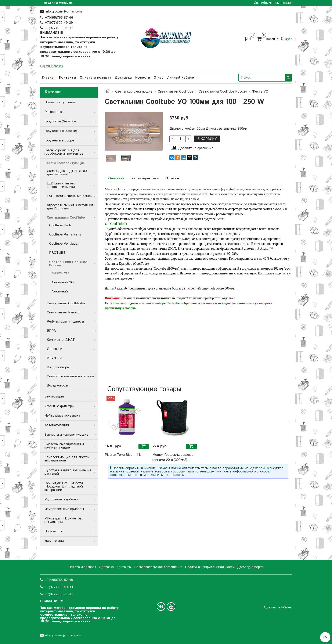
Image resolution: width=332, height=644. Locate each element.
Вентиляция (54, 397)
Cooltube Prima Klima (65, 235)
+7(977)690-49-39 (59, 23)
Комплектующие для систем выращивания (67, 459)
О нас (159, 78)
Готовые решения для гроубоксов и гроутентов (64, 152)
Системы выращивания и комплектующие (64, 446)
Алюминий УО (63, 282)
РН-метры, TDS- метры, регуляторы (64, 520)
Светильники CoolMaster (66, 303)
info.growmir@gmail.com (63, 12)
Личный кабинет (182, 78)
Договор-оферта (250, 567)
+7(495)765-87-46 (59, 18)
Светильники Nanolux (63, 312)
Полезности (54, 531)
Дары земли (54, 541)
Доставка (123, 78)
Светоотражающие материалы (71, 376)
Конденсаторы (58, 367)
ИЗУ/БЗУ (54, 358)
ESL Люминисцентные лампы (70, 196)
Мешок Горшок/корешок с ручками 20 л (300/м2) (173, 457)
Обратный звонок (52, 66)
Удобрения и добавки (62, 499)
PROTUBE (57, 253)
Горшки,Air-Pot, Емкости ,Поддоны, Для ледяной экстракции (64, 487)
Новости (143, 78)
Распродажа (54, 112)
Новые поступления (60, 102)
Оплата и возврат (95, 78)
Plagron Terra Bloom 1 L (123, 455)
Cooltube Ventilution (64, 244)
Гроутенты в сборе (59, 141)
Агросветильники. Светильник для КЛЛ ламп (71, 207)
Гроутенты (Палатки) (61, 131)
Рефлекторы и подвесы (65, 322)
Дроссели (55, 349)
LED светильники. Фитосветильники (61, 185)
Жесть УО (260, 92)
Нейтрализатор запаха (62, 416)
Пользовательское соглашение (158, 567)
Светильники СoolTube (176, 92)
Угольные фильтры (59, 406)
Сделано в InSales (278, 608)
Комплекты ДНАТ (61, 340)
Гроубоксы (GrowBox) (61, 121)
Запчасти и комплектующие (66, 435)
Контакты (68, 78)
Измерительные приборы (64, 509)
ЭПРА (51, 331)
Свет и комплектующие (134, 92)
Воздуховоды (57, 386)
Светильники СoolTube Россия (223, 92)
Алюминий (60, 292)
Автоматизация (57, 425)
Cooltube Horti (60, 225)
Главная (49, 78)
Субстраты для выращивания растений (68, 472)
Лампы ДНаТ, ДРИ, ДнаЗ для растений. (67, 173)
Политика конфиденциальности (210, 567)
